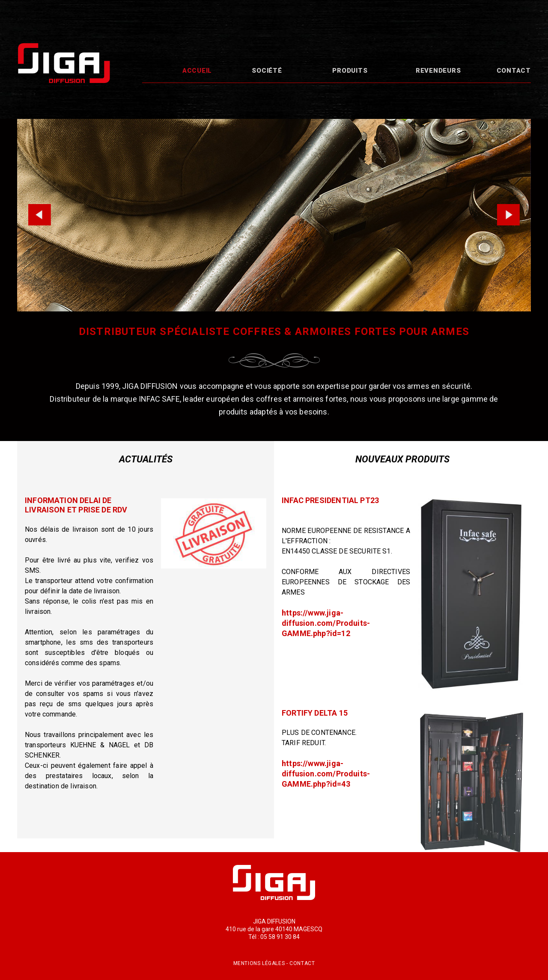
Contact (514, 71)
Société (267, 71)
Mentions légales (259, 963)
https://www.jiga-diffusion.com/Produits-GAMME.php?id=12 (326, 623)
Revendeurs (438, 71)
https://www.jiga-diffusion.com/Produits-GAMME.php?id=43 (326, 774)
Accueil (197, 71)
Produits (350, 71)
